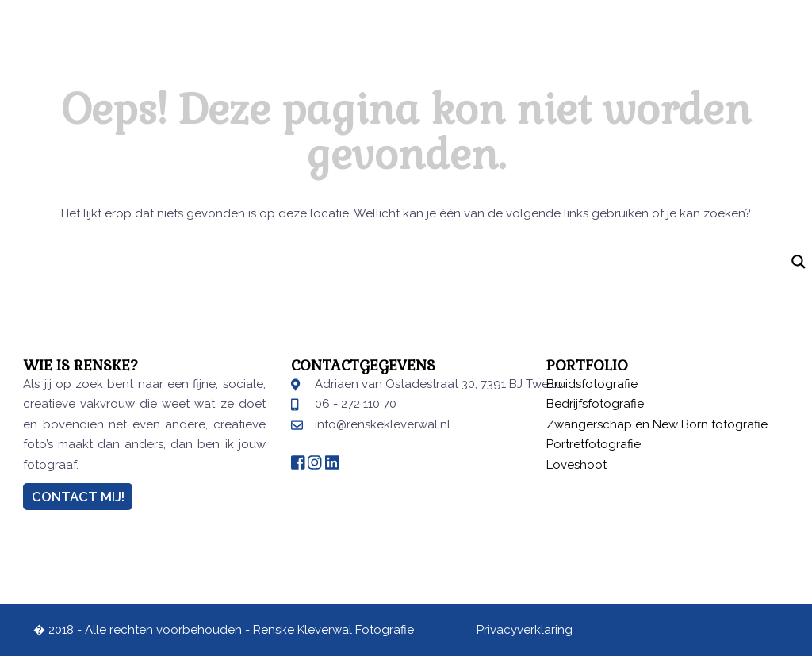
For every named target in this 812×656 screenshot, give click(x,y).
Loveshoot (576, 465)
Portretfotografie (594, 444)
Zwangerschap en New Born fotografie (657, 424)
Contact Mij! (78, 497)
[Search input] (393, 263)
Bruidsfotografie (592, 384)
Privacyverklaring (525, 630)
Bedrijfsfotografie (595, 404)
